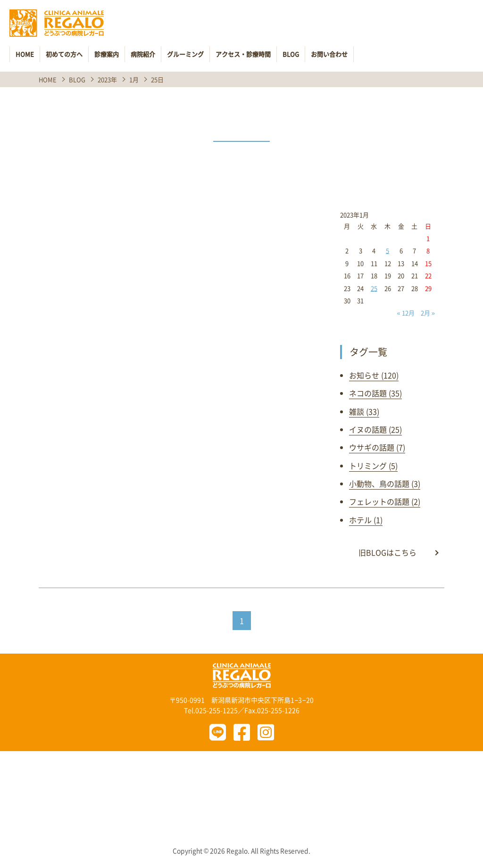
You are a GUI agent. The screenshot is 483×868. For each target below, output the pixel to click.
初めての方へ (64, 54)
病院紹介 (143, 54)
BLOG (291, 54)
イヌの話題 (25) (375, 429)
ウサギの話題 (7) (377, 447)
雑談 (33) (364, 411)
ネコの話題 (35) (375, 393)
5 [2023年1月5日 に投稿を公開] (387, 250)
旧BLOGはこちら (387, 552)
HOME (25, 54)
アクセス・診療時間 (243, 54)
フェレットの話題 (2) (385, 501)
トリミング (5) (373, 466)
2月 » (428, 313)
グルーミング (185, 54)
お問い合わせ (329, 54)
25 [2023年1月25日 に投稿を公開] (374, 288)
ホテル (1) (366, 520)
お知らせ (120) (374, 375)
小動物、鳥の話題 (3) (385, 483)
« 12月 (406, 313)
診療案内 (107, 54)
